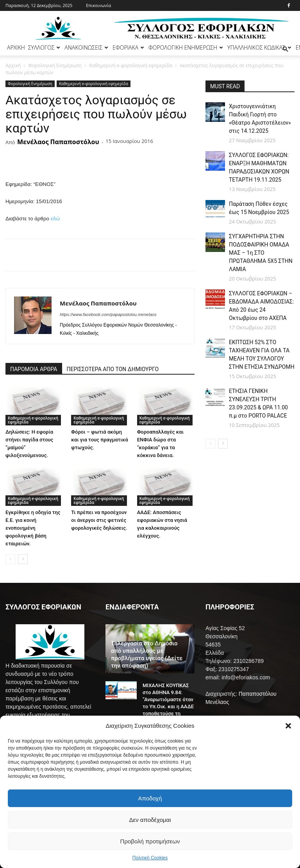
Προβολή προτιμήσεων (150, 841)
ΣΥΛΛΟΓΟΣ (44, 47)
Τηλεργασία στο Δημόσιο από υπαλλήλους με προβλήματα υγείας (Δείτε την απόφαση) (147, 655)
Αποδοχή (150, 798)
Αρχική (13, 65)
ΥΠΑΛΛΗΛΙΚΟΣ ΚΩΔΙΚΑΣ (259, 47)
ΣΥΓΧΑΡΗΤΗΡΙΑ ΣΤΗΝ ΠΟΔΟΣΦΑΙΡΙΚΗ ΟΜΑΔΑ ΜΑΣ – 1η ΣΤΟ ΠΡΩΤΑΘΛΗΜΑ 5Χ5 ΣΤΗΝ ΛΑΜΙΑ (261, 253)
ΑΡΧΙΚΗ (16, 47)
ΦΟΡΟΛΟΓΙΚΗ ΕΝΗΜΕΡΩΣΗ (186, 47)
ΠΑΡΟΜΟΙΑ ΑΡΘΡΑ (34, 369)
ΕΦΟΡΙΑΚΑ (128, 47)
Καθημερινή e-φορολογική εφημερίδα (131, 65)
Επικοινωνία (98, 5)
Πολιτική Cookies (150, 858)
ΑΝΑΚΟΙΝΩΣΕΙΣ (86, 47)
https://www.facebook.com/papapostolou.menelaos (108, 314)
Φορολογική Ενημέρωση (55, 65)
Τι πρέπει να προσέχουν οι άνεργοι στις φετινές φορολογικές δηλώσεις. (99, 520)
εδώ (55, 219)
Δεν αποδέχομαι (150, 820)
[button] (288, 726)
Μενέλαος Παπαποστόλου (58, 142)
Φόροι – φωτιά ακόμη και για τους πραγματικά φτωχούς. (99, 440)
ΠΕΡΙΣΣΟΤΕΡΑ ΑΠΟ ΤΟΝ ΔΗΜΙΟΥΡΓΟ (113, 369)
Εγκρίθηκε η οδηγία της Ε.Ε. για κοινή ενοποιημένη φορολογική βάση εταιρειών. (33, 528)
